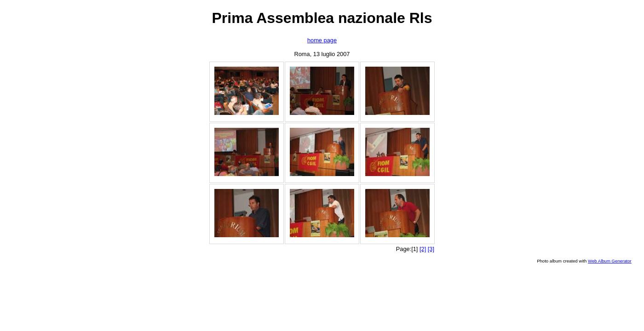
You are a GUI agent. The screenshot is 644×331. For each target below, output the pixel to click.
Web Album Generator (610, 261)
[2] (423, 249)
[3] (431, 249)
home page (322, 40)
